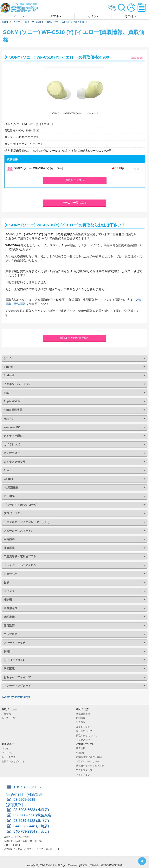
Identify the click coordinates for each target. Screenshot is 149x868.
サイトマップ (83, 775)
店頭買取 (81, 718)
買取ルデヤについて (87, 736)
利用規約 (81, 753)
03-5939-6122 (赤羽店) (31, 821)
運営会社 (81, 748)
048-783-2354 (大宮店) (31, 831)
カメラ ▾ (93, 16)
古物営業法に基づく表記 (89, 757)
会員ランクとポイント (13, 761)
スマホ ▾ (56, 16)
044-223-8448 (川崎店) (31, 826)
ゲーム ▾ (19, 16)
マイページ (7, 753)
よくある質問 (83, 727)
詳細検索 (6, 714)
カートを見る (9, 757)
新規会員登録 (83, 714)
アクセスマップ (84, 740)
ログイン (6, 748)
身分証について (84, 731)
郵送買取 (20, 304)
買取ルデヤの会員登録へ (74, 338)
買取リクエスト (75, 180)
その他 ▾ (130, 16)
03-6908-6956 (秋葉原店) (33, 815)
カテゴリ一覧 (9, 718)
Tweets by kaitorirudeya (16, 697)
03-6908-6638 (24, 800)
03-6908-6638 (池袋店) (31, 810)
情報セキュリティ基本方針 (90, 766)
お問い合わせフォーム (28, 787)
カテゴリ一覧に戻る (74, 203)
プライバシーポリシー (88, 761)
